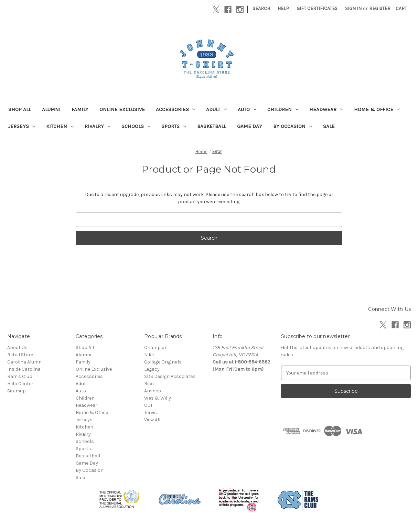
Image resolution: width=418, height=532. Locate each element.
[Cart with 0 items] (401, 8)
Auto (247, 109)
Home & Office (377, 109)
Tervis (151, 412)
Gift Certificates (317, 8)
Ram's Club (20, 376)
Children (283, 109)
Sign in (353, 8)
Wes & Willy (158, 398)
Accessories (176, 109)
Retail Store (20, 355)
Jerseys (22, 126)
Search (261, 8)
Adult (216, 109)
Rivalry (98, 126)
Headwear (326, 109)
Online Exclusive (122, 109)
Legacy (152, 369)
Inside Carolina (24, 369)
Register (380, 8)
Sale (329, 126)
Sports (174, 126)
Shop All (20, 109)
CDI (148, 405)
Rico (149, 384)
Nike (149, 355)
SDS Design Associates (170, 376)
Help (283, 8)
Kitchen (60, 126)
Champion (156, 348)
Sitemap (17, 391)
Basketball (212, 126)
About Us (17, 348)
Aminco (153, 391)
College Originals (163, 362)
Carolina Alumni (25, 362)
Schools (136, 126)
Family (80, 109)
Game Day (250, 126)
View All (152, 420)
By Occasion (293, 126)
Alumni (51, 109)
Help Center (20, 384)
